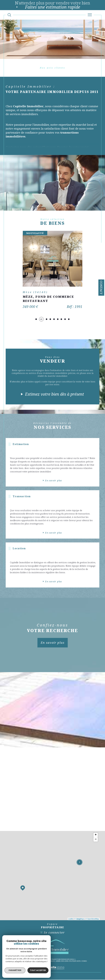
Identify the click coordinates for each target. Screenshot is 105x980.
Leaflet (71, 919)
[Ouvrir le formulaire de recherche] (9, 15)
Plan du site (35, 961)
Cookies (84, 962)
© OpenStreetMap (92, 919)
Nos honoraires (24, 961)
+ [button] (96, 835)
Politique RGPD (75, 961)
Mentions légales (48, 961)
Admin (58, 961)
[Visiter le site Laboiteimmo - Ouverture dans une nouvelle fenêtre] (52, 971)
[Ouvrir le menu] (90, 15)
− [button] (96, 840)
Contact (101, 288)
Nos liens (65, 961)
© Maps (79, 919)
